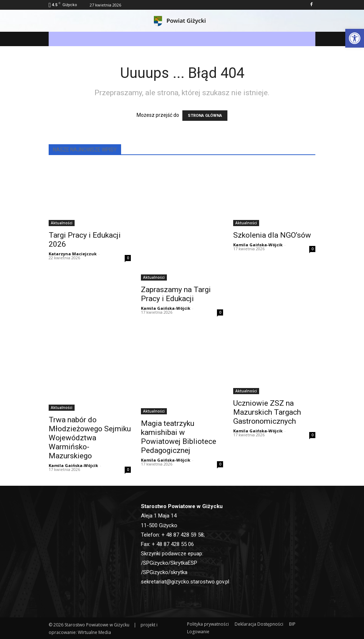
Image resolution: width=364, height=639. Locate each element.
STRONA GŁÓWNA (205, 116)
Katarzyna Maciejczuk (73, 254)
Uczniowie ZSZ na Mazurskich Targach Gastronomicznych (267, 412)
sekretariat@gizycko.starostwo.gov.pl (185, 582)
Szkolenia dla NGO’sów (272, 235)
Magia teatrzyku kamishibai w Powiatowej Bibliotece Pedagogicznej (179, 437)
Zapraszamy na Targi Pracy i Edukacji (176, 294)
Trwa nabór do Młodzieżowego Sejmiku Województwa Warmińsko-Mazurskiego (90, 438)
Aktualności (62, 223)
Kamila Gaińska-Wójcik (166, 308)
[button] (355, 38)
